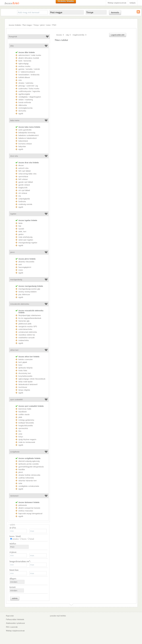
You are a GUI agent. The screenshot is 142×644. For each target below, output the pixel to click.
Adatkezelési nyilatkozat (15, 623)
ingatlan (13, 214)
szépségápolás (24, 199)
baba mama (15, 120)
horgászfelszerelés (26, 426)
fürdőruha (22, 202)
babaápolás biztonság (27, 133)
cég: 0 (68, 35)
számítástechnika (25, 329)
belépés (133, 3)
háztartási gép (24, 321)
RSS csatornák (12, 627)
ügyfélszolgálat (24, 94)
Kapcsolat (10, 616)
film (20, 431)
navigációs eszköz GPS (28, 326)
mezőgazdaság (16, 280)
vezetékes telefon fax (27, 335)
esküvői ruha (23, 168)
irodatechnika (24, 340)
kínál (32, 539)
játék (20, 417)
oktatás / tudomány (26, 83)
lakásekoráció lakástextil (28, 384)
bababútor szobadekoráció (29, 135)
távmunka (22, 111)
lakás (21, 223)
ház (20, 226)
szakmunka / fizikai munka (29, 89)
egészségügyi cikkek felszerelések (32, 379)
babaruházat (23, 141)
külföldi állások (24, 77)
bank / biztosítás (25, 61)
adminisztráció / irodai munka (30, 55)
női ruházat (23, 193)
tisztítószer (23, 387)
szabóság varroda (25, 204)
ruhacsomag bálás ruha (27, 174)
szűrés (15, 598)
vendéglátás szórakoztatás (29, 486)
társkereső (14, 496)
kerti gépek (23, 362)
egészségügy (24, 64)
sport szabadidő (16, 400)
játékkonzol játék (25, 324)
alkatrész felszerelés (26, 262)
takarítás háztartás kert (28, 481)
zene (20, 434)
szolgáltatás (15, 452)
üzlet (20, 483)
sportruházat (23, 177)
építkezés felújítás (26, 368)
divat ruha (14, 156)
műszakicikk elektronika (20, 304)
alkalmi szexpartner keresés (29, 508)
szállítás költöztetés (26, 478)
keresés (115, 12)
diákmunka (23, 105)
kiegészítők (23, 188)
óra (20, 196)
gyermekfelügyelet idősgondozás (31, 467)
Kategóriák (13, 37)
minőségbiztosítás (25, 108)
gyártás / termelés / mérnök (29, 69)
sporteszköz (23, 428)
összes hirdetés (15, 25)
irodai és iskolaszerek (27, 442)
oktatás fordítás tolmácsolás (29, 475)
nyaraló (21, 229)
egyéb (21, 114)
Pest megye (27, 25)
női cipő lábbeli (24, 190)
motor (48, 25)
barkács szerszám (26, 359)
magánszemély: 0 (79, 35)
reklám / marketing (26, 100)
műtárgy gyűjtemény (26, 420)
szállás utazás (24, 414)
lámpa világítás (24, 390)
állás (12, 46)
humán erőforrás (25, 102)
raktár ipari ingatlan (26, 240)
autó (20, 264)
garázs (21, 234)
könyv (21, 437)
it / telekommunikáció (27, 72)
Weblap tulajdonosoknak (117, 3)
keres (24, 539)
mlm (20, 80)
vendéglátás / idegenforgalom (30, 97)
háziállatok (23, 412)
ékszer (21, 165)
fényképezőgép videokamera (29, 315)
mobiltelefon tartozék (27, 338)
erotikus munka (24, 66)
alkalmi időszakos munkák (29, 58)
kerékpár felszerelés (26, 423)
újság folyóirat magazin (27, 439)
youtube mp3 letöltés (58, 616)
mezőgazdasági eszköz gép (29, 289)
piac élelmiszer (24, 294)
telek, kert (22, 232)
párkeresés (23, 505)
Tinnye (36, 25)
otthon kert (14, 350)
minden (16, 539)
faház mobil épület (25, 382)
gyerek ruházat (24, 185)
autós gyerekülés (25, 130)
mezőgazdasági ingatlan (28, 243)
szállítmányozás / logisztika (29, 91)
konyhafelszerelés (25, 376)
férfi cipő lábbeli (24, 171)
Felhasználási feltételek (15, 619)
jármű (42, 25)
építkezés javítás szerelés (29, 464)
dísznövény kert (25, 373)
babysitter (22, 146)
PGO (54, 25)
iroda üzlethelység (25, 237)
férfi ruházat (23, 179)
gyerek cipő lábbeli (26, 182)
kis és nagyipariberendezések (30, 318)
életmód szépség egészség (29, 461)
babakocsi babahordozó (28, 138)
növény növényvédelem (28, 292)
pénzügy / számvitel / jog (28, 86)
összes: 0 (60, 35)
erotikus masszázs (26, 511)
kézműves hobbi (25, 409)
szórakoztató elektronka (28, 332)
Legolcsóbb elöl (118, 35)
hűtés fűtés (23, 371)
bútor (20, 365)
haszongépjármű (25, 267)
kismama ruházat (25, 144)
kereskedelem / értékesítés (29, 75)
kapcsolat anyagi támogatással (30, 514)
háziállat (22, 469)
